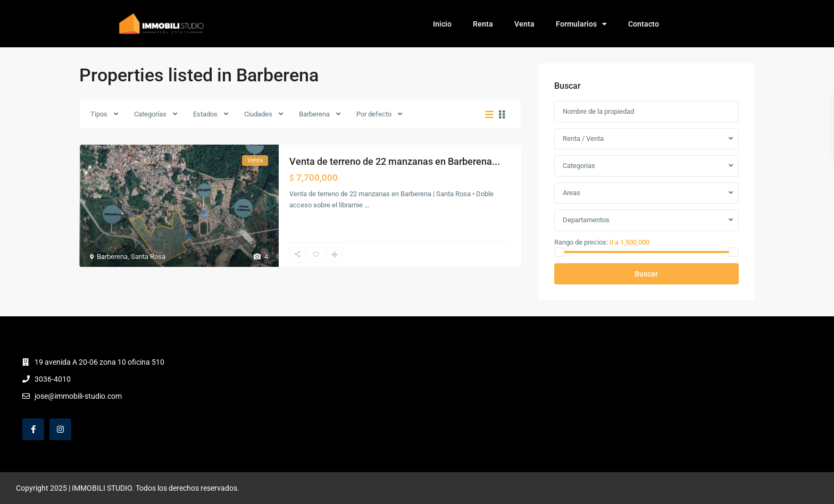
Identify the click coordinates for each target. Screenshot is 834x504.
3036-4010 (53, 379)
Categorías (150, 114)
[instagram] (60, 429)
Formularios (581, 24)
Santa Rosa (148, 257)
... (367, 205)
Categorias (579, 166)
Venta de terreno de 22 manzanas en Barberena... (395, 161)
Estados (205, 114)
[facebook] (33, 429)
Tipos (99, 114)
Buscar (646, 274)
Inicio (442, 24)
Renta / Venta (583, 138)
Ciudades (258, 114)
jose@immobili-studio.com (78, 396)
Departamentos (586, 220)
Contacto (644, 24)
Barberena (314, 114)
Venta (524, 24)
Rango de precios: (581, 242)
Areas (572, 193)
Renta (483, 24)
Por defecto (374, 114)
